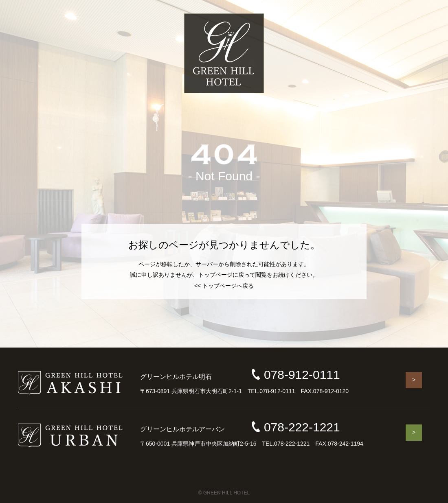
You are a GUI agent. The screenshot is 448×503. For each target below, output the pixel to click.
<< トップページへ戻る (224, 286)
